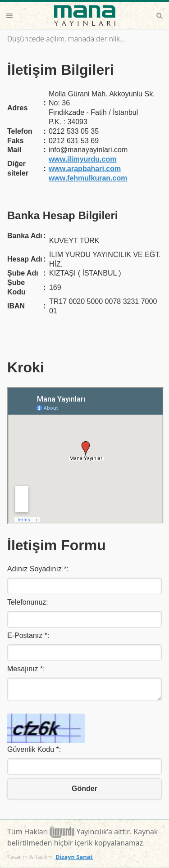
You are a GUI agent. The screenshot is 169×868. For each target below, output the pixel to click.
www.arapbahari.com (85, 169)
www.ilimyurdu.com (83, 159)
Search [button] (160, 16)
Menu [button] (9, 16)
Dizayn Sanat (74, 857)
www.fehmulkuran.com (88, 178)
